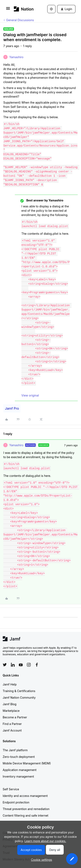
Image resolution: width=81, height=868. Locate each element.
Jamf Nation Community (19, 698)
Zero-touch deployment (19, 757)
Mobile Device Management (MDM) (27, 763)
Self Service (11, 789)
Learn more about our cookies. (45, 841)
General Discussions (20, 20)
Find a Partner (12, 724)
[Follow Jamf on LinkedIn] (13, 665)
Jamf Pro (12, 408)
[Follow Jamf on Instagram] (29, 665)
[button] (8, 10)
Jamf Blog (10, 704)
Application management (20, 770)
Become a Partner (15, 717)
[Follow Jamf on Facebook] (37, 665)
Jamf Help (10, 684)
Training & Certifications (19, 691)
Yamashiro (16, 57)
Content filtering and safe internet (25, 815)
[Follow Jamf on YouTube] (21, 665)
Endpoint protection (16, 802)
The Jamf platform (15, 750)
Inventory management (18, 776)
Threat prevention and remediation (26, 809)
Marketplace (11, 711)
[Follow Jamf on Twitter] (5, 665)
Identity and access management (25, 796)
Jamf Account (12, 730)
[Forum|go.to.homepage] (24, 9)
